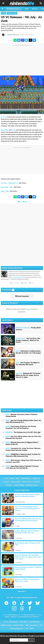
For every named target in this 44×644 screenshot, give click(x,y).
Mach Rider (5, 130)
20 (26, 202)
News (3, 13)
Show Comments (22, 296)
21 (12, 356)
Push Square (14, 622)
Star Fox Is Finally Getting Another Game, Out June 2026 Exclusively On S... (23, 421)
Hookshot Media (12, 615)
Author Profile (14, 283)
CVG (27, 629)
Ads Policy (37, 482)
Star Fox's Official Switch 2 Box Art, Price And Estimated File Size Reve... (23, 437)
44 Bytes (7, 617)
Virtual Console (12, 13)
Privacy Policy (16, 482)
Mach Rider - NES (7, 187)
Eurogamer (34, 625)
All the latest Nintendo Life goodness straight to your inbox (22, 636)
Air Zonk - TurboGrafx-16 (9, 183)
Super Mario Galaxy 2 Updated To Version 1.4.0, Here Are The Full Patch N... (22, 467)
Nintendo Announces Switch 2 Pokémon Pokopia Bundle (21, 415)
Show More (22, 591)
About (12, 478)
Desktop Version (32, 485)
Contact (6, 482)
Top (6, 478)
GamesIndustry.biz (17, 629)
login (29, 309)
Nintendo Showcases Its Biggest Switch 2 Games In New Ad (22, 443)
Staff (17, 478)
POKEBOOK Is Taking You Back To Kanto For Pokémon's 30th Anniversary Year (23, 455)
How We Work (26, 478)
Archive (9, 485)
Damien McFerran (13, 35)
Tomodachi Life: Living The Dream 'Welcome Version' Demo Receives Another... (23, 449)
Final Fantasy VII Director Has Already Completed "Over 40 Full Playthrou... (21, 427)
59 (12, 344)
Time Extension (18, 277)
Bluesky (24, 283)
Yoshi (14, 130)
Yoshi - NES (5, 191)
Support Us (36, 478)
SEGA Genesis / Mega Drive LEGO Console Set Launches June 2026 (24, 461)
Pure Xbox (24, 622)
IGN (27, 625)
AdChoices (14, 617)
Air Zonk (4, 117)
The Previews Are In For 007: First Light (23, 432)
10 (12, 367)
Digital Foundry (7, 625)
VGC (41, 625)
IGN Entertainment (29, 615)
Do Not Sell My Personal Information (29, 617)
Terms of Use (27, 482)
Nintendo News (19, 625)
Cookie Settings (19, 485)
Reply (31, 283)
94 (12, 379)
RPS (32, 629)
